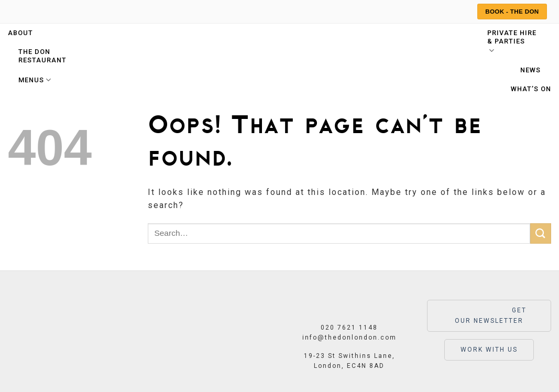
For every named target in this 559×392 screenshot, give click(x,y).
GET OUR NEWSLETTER (489, 315)
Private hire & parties (512, 42)
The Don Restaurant (42, 56)
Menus (35, 80)
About (20, 33)
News (530, 70)
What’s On (531, 89)
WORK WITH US (489, 350)
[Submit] (541, 233)
